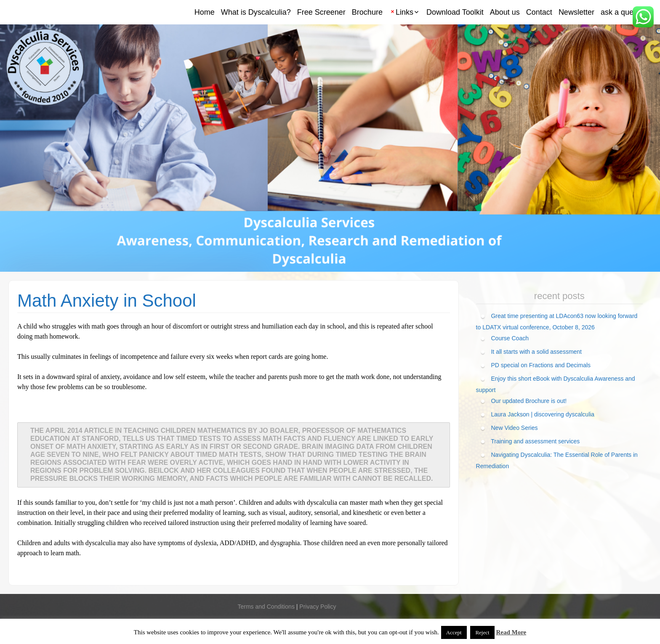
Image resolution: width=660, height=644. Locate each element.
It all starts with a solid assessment (536, 352)
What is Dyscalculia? (256, 12)
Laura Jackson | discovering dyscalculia (543, 414)
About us (505, 12)
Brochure (367, 12)
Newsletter (576, 12)
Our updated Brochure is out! (529, 401)
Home (205, 12)
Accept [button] (454, 632)
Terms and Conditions (266, 607)
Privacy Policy (318, 607)
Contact (539, 12)
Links (405, 12)
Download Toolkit (455, 12)
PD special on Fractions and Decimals (541, 365)
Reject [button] (482, 632)
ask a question (625, 12)
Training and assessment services (535, 441)
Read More (511, 632)
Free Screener (321, 12)
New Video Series (514, 428)
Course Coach (510, 338)
